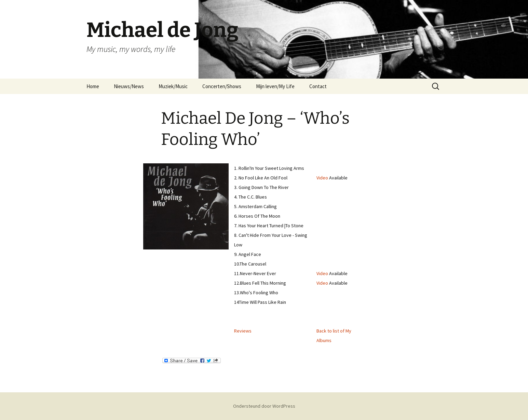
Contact (318, 86)
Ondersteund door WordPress (264, 406)
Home (93, 86)
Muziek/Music (173, 86)
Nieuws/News (129, 86)
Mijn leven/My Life (275, 86)
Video (322, 178)
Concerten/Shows (222, 86)
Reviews (243, 331)
